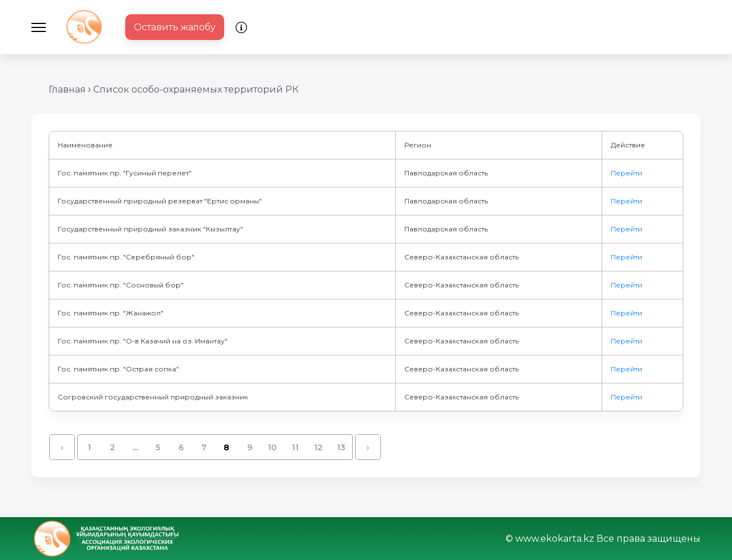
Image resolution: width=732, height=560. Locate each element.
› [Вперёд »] (368, 447)
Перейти (626, 173)
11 (295, 447)
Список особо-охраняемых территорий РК (196, 89)
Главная (67, 89)
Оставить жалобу (175, 27)
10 (272, 447)
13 (341, 447)
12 (318, 447)
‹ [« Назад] (62, 447)
